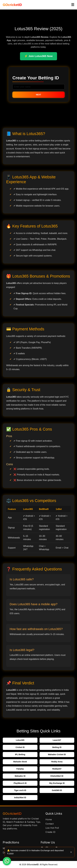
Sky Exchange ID (57, 783)
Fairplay (20, 769)
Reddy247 (57, 769)
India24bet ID (20, 798)
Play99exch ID (20, 783)
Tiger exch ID (20, 790)
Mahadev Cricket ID (57, 754)
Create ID (50, 832)
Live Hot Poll (52, 828)
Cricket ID (20, 747)
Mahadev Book (20, 762)
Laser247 (57, 740)
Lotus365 (20, 740)
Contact (50, 824)
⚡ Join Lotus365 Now (38, 56)
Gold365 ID (57, 790)
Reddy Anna (57, 762)
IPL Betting (20, 754)
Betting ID (57, 747)
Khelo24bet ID (57, 776)
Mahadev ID (20, 776)
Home (49, 819)
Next (38, 95)
